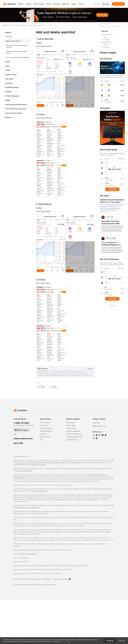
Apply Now (96, 423)
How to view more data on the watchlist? (18, 57)
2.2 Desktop (106, 47)
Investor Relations (46, 431)
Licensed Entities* (72, 440)
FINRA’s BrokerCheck (39, 465)
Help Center (7, 25)
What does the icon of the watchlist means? (16, 52)
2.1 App (105, 45)
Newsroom (43, 434)
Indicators (8, 92)
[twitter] (94, 435)
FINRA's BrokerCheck (40, 491)
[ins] (100, 435)
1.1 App (105, 37)
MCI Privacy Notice (45, 499)
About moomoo (45, 423)
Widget (8, 100)
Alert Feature (9, 79)
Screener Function (11, 75)
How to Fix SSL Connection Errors (16, 109)
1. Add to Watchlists (107, 35)
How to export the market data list (16, 104)
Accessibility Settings (12, 87)
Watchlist (23, 25)
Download (106, 4)
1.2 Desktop (106, 40)
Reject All (122, 641)
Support (74, 4)
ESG (41, 440)
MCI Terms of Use (75, 499)
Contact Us (44, 425)
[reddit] (97, 438)
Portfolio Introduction (12, 96)
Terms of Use (71, 423)
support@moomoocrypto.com (27, 554)
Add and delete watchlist (13, 41)
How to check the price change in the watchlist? (17, 46)
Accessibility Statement (74, 437)
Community (9, 83)
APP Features (15, 25)
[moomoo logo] (9, 4)
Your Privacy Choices (61, 579)
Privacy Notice (71, 428)
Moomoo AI (9, 117)
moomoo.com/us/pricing (24, 471)
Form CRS (18, 443)
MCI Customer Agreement (60, 499)
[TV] (94, 438)
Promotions (57, 4)
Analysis (8, 70)
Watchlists (9, 37)
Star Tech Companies (109, 259)
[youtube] (106, 435)
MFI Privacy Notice (48, 462)
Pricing (48, 4)
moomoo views (45, 437)
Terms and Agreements (74, 434)
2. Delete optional (106, 42)
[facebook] (97, 435)
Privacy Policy (64, 641)
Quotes (8, 62)
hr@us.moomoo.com (99, 426)
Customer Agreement (73, 431)
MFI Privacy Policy (35, 462)
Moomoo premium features (14, 113)
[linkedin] (103, 435)
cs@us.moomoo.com (23, 438)
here (15, 520)
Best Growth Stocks (109, 150)
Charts (7, 66)
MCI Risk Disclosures (92, 499)
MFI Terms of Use (74, 462)
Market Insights (108, 53)
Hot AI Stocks (106, 59)
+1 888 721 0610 (21, 423)
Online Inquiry (23, 430)
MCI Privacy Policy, (32, 499)
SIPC (97, 460)
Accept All (110, 641)
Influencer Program (46, 428)
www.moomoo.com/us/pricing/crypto (27, 507)
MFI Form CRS (60, 462)
